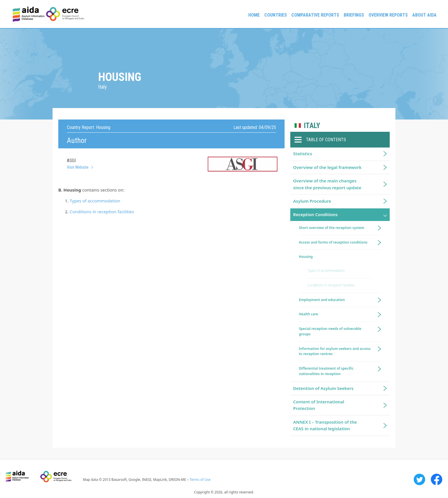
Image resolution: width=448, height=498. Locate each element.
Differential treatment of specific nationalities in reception (326, 371)
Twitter (419, 479)
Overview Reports (388, 15)
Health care (308, 314)
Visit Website (78, 167)
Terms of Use (200, 480)
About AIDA (424, 15)
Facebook (437, 479)
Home (254, 15)
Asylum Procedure (312, 201)
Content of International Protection (319, 405)
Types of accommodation (95, 201)
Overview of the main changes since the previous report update (327, 184)
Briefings (354, 15)
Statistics (303, 154)
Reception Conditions (315, 214)
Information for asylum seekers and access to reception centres (335, 351)
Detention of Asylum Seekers (323, 388)
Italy (312, 126)
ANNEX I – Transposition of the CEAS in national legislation (325, 425)
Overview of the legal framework (327, 167)
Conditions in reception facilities (102, 212)
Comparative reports (315, 15)
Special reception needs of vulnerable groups (330, 331)
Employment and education (322, 300)
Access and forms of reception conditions (333, 242)
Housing (306, 257)
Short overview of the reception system (332, 228)
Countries (276, 15)
